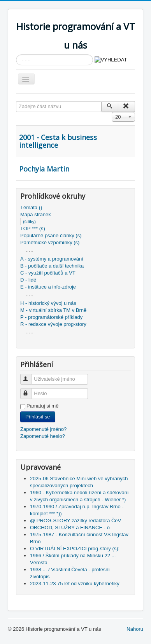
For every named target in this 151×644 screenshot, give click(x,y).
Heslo (29, 390)
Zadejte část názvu (16, 101)
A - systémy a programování (52, 259)
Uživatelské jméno (29, 376)
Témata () (31, 207)
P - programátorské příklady (51, 317)
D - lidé (28, 280)
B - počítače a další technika (52, 266)
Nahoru (135, 629)
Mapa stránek (36, 214)
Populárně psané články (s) (51, 235)
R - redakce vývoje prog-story (53, 324)
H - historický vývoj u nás (48, 303)
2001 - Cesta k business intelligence (58, 141)
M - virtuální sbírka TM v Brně (53, 310)
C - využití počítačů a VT (48, 273)
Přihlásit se (38, 417)
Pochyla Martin (44, 169)
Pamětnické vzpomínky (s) (50, 242)
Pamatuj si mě (42, 406)
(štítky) (29, 222)
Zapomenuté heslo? (43, 436)
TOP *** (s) (33, 228)
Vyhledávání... (16, 55)
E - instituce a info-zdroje (48, 287)
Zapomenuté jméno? (43, 429)
